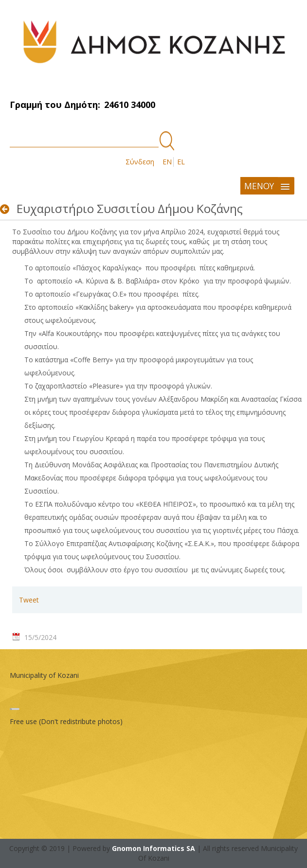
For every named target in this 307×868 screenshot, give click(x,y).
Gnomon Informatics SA (153, 848)
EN (167, 162)
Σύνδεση (140, 162)
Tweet (29, 600)
